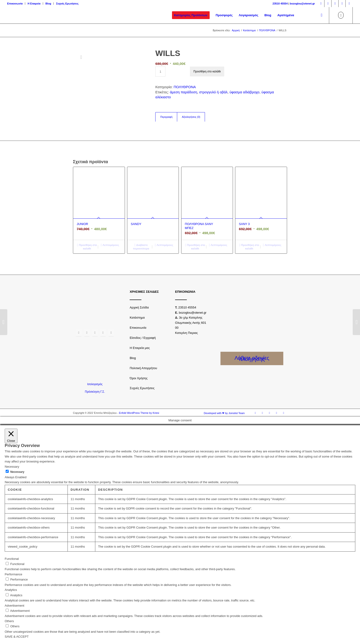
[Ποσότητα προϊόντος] (160, 72)
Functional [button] (12, 559)
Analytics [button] (11, 590)
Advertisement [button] (14, 606)
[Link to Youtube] (342, 4)
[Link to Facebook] (321, 4)
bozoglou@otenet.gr (302, 4)
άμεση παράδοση (184, 92)
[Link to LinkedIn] (349, 4)
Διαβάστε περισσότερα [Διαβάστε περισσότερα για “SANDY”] (141, 247)
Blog (48, 4)
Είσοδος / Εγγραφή (143, 338)
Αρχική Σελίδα (139, 307)
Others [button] (9, 621)
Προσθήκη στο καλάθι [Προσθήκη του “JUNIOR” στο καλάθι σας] (87, 247)
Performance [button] (13, 574)
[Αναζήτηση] (322, 15)
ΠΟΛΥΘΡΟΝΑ (185, 87)
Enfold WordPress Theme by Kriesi (139, 413)
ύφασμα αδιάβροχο (244, 92)
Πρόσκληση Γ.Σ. (95, 392)
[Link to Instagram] (328, 4)
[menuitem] (16, 4)
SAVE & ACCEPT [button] (17, 637)
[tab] (166, 117)
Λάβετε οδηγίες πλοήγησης (252, 359)
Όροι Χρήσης (139, 378)
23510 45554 (280, 4)
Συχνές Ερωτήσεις (67, 4)
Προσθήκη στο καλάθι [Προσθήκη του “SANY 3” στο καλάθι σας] (249, 247)
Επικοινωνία (15, 4)
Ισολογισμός (95, 384)
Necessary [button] (12, 467)
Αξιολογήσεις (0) (191, 117)
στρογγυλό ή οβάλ (213, 92)
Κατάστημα (137, 318)
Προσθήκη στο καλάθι (207, 71)
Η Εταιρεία (34, 4)
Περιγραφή (166, 117)
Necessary (17, 472)
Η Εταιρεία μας (140, 348)
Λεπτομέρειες (110, 245)
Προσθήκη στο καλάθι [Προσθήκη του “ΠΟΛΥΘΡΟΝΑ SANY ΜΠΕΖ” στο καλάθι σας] (195, 247)
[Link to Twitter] (335, 4)
